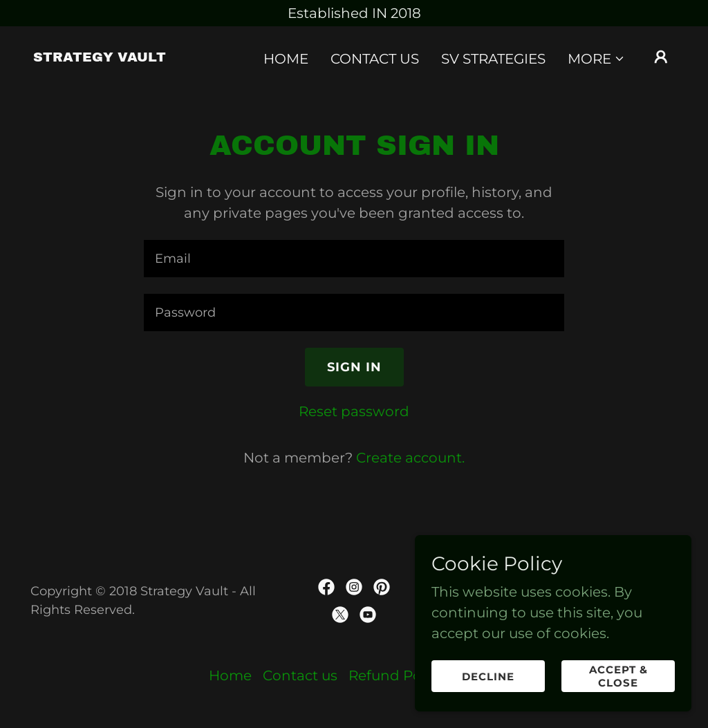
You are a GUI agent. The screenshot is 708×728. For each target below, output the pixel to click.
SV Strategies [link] (493, 59)
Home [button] (230, 675)
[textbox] (354, 259)
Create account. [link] (410, 458)
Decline (488, 676)
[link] (100, 57)
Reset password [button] (354, 411)
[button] (596, 59)
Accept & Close (618, 676)
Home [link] (286, 59)
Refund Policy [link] (396, 675)
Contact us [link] (375, 59)
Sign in (354, 367)
